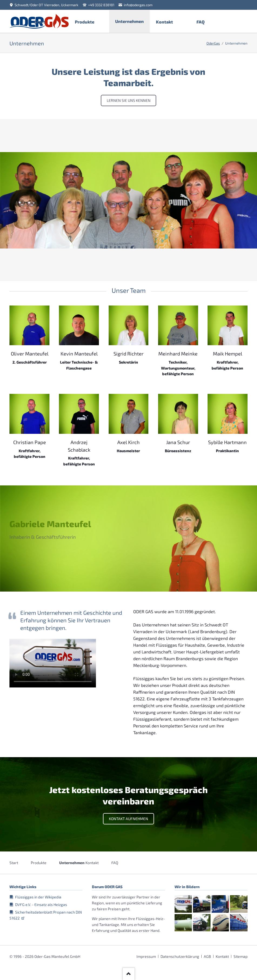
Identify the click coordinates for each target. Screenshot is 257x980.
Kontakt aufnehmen (128, 819)
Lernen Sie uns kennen (129, 100)
